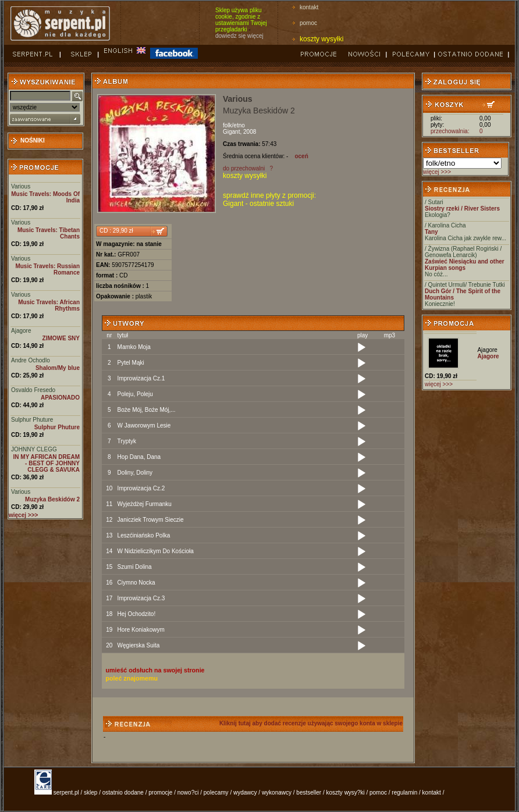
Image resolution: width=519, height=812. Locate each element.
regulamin (404, 793)
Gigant (231, 132)
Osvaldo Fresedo (33, 390)
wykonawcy (277, 793)
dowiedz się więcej (239, 36)
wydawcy (245, 793)
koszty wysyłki (321, 39)
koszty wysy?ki (346, 793)
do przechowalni (244, 168)
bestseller (309, 793)
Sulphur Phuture (32, 420)
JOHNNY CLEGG (34, 449)
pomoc (308, 23)
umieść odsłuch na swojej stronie (155, 670)
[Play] (361, 348)
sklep (90, 793)
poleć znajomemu (132, 678)
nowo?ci (188, 793)
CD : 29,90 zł (116, 231)
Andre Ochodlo (31, 360)
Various (21, 186)
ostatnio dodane (123, 793)
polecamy (216, 793)
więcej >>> (437, 172)
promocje (160, 793)
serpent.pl (66, 793)
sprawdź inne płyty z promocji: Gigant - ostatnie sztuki (269, 200)
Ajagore (21, 331)
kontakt (309, 7)
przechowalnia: (450, 131)
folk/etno (234, 125)
